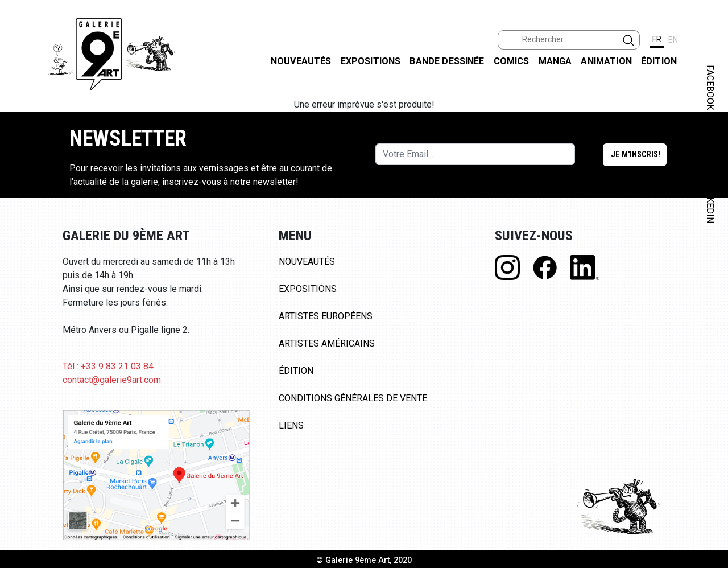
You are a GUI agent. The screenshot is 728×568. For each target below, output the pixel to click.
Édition (659, 61)
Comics (512, 61)
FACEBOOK (710, 87)
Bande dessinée (447, 61)
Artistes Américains (327, 343)
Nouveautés (301, 61)
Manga (555, 61)
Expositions (371, 61)
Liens (291, 425)
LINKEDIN (710, 203)
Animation (606, 61)
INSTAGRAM (710, 146)
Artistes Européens (326, 316)
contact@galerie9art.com (112, 380)
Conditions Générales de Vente (353, 398)
